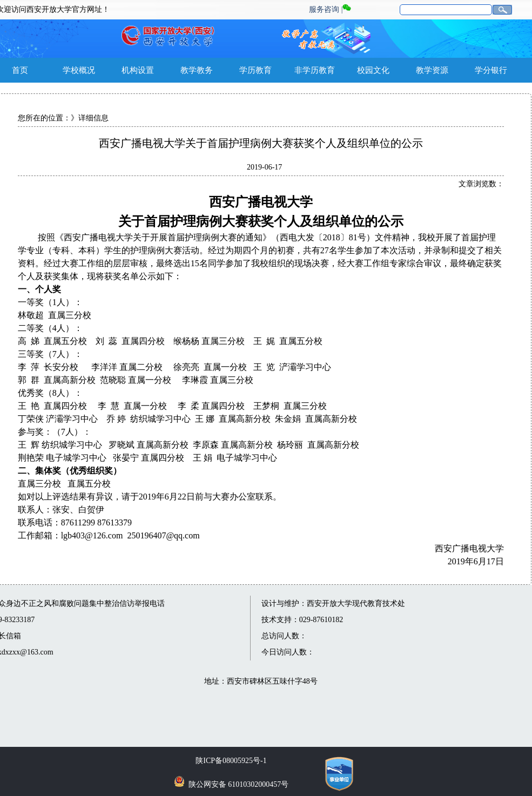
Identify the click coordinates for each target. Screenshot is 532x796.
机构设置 (138, 70)
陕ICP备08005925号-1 (231, 761)
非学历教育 (315, 70)
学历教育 (255, 70)
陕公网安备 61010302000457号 (239, 784)
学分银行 (491, 70)
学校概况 (79, 70)
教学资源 (432, 70)
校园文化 (373, 70)
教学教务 (197, 70)
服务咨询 (324, 9)
